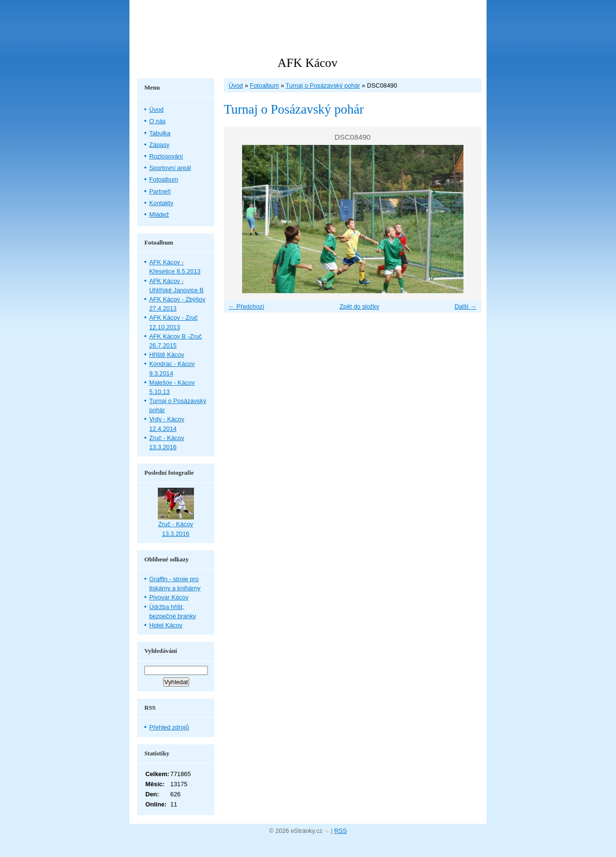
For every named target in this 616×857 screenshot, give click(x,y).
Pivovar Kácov (169, 597)
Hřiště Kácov (167, 355)
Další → (465, 306)
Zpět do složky (359, 306)
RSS (341, 831)
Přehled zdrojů (169, 727)
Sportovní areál (170, 168)
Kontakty (161, 203)
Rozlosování (166, 156)
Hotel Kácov (166, 625)
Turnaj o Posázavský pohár (323, 85)
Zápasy (159, 145)
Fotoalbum (264, 85)
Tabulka (160, 133)
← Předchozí (246, 306)
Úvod (236, 85)
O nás (157, 121)
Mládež (159, 214)
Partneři (160, 191)
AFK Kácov (308, 63)
